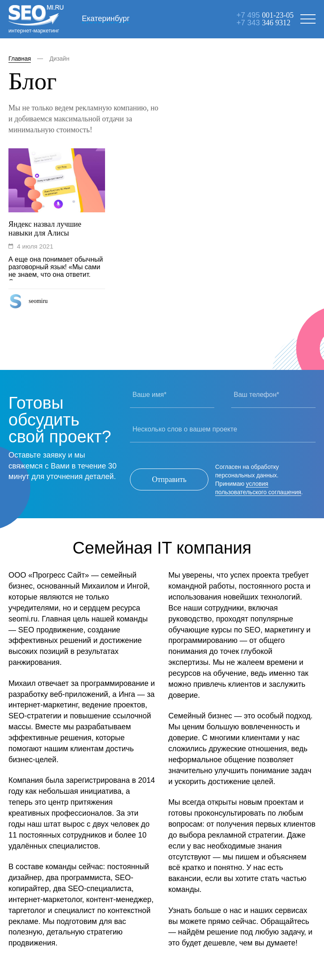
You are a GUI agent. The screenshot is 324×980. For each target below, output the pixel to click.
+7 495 (265, 15)
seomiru (38, 301)
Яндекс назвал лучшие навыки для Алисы (45, 229)
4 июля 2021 (35, 246)
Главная (20, 59)
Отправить (169, 479)
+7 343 (263, 22)
